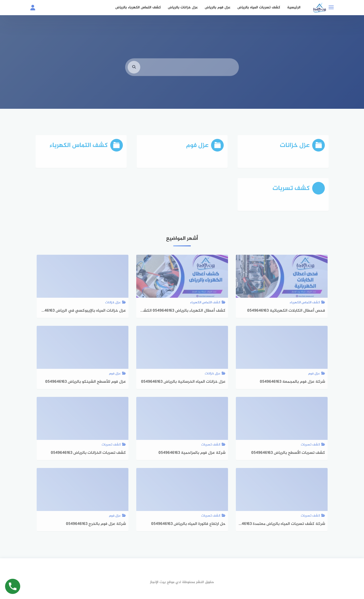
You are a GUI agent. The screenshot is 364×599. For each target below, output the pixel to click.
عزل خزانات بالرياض (183, 7)
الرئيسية (294, 7)
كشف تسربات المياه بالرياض (259, 7)
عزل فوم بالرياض (218, 7)
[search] (134, 74)
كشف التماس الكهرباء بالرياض (138, 7)
